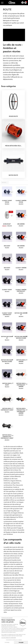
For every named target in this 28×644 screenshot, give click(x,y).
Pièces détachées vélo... (13, 146)
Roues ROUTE (13, 116)
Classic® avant (7, 290)
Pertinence (5, 183)
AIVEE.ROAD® (7, 224)
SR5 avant (7, 246)
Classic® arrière (21, 268)
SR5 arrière (21, 224)
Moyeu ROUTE (13, 175)
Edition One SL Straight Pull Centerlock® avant (7, 437)
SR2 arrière (21, 246)
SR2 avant (7, 268)
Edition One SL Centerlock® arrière (21, 385)
